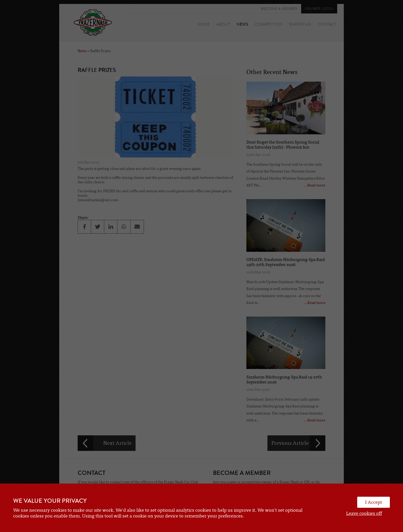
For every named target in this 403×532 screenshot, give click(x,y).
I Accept (374, 502)
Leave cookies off (364, 513)
